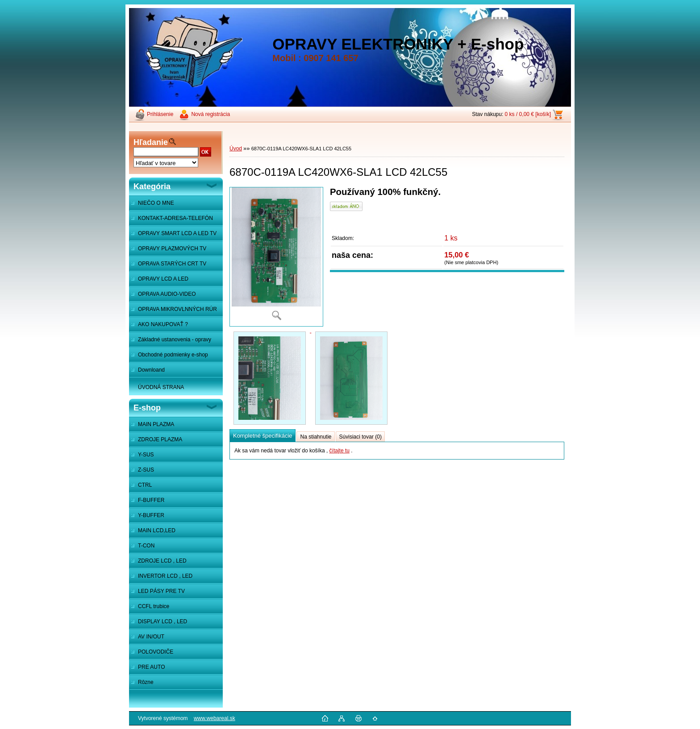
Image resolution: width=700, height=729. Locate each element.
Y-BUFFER (151, 515)
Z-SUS (146, 470)
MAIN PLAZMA (156, 424)
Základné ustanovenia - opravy (175, 340)
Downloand (151, 370)
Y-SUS (146, 455)
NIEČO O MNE (156, 203)
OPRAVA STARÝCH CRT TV (172, 264)
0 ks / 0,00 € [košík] (528, 114)
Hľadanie (151, 142)
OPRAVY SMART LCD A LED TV (177, 233)
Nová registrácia (210, 114)
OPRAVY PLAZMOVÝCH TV (172, 249)
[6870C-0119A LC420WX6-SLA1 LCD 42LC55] (276, 257)
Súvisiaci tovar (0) (360, 437)
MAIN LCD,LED (157, 530)
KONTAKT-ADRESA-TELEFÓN (175, 218)
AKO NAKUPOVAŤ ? (163, 324)
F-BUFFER (151, 500)
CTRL (145, 485)
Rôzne (146, 682)
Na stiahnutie (316, 437)
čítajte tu (340, 451)
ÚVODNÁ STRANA (161, 387)
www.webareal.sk (215, 718)
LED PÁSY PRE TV (161, 591)
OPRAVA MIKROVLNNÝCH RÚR (177, 309)
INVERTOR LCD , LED (165, 576)
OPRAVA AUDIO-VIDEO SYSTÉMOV (162, 296)
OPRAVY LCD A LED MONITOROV (159, 281)
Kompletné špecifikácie (262, 436)
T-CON (146, 546)
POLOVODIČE (156, 652)
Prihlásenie (160, 114)
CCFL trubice (154, 606)
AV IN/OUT (151, 637)
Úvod (236, 149)
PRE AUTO (151, 667)
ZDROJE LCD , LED (162, 561)
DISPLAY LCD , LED (162, 621)
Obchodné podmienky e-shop (173, 355)
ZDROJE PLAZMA (160, 439)
